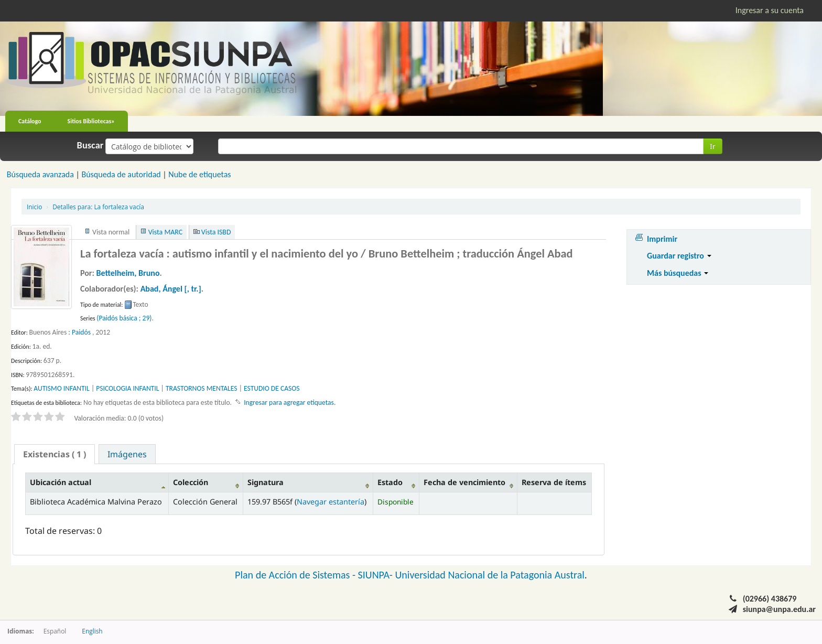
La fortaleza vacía (98, 207)
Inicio (34, 207)
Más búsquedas (678, 273)
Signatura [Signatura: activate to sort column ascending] (266, 482)
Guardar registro (679, 256)
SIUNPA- (377, 575)
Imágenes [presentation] (127, 454)
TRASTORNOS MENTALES (202, 388)
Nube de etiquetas (199, 174)
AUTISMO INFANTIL (61, 388)
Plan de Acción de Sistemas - (296, 575)
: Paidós (79, 332)
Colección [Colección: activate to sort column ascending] (191, 482)
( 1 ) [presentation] (55, 454)
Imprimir (662, 239)
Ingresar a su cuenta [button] (770, 10)
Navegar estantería (331, 502)
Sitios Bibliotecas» (91, 121)
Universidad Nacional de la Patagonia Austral (490, 575)
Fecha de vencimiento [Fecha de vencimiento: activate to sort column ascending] (464, 482)
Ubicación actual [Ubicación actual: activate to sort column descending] (61, 482)
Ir (713, 146)
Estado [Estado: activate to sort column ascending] (390, 482)
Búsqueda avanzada (40, 174)
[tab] (55, 454)
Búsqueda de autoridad (121, 174)
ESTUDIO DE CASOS (272, 388)
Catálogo (30, 121)
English (92, 631)
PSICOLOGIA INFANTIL (127, 388)
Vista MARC (165, 232)
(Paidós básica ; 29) (124, 318)
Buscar (90, 145)
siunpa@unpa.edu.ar (779, 609)
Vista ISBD (216, 232)
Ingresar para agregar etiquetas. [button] (290, 402)
